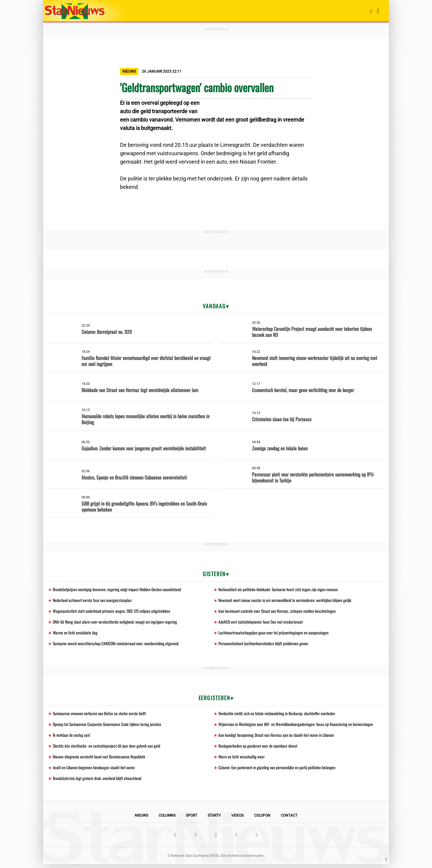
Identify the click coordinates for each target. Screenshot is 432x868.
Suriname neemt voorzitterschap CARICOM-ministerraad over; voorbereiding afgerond (118, 645)
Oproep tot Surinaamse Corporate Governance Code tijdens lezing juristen (108, 726)
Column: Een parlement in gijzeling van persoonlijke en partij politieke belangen (278, 771)
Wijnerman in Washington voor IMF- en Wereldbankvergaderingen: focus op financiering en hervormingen (297, 726)
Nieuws (141, 819)
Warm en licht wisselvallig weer (242, 760)
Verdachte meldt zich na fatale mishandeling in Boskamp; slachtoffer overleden (278, 715)
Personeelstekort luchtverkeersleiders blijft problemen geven (264, 645)
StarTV (214, 819)
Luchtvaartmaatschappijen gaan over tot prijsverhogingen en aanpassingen (274, 634)
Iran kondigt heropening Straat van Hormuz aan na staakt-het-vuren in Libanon (277, 738)
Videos (237, 819)
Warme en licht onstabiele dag (75, 634)
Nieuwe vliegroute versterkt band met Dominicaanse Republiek (100, 760)
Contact (289, 819)
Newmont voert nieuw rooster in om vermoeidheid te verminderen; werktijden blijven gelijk (286, 601)
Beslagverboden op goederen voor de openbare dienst (258, 749)
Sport (192, 819)
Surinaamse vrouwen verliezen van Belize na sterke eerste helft (100, 715)
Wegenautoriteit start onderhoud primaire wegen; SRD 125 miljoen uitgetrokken (113, 612)
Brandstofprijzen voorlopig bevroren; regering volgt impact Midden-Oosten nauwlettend (118, 590)
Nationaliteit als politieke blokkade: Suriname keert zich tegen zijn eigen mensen (279, 590)
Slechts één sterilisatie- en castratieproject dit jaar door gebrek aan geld (108, 749)
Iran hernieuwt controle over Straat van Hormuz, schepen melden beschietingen (278, 612)
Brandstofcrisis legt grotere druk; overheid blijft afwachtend (98, 782)
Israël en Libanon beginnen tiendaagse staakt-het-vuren (94, 771)
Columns (167, 819)
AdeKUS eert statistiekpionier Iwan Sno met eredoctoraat (262, 623)
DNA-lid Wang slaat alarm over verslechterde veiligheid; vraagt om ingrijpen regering (116, 623)
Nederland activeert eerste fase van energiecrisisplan (93, 601)
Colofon (262, 819)
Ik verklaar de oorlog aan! (72, 738)
